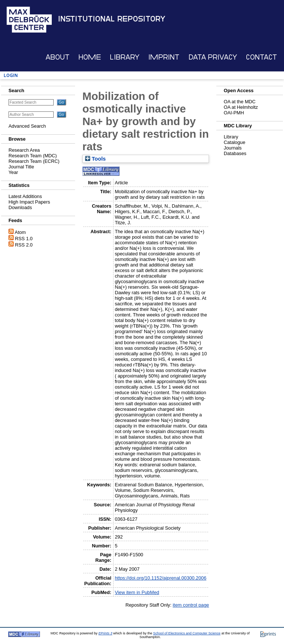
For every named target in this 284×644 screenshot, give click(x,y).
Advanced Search (27, 126)
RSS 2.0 (24, 245)
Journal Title (21, 167)
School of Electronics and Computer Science (187, 633)
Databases (235, 153)
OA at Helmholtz (241, 107)
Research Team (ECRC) (34, 161)
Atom (20, 232)
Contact (261, 57)
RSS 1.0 (24, 239)
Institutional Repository (112, 19)
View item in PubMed (137, 592)
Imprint (164, 57)
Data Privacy (213, 57)
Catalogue (234, 142)
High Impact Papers (29, 202)
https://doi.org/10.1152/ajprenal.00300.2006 (160, 578)
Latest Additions (25, 196)
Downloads (20, 207)
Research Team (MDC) (33, 156)
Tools (95, 159)
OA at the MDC (240, 102)
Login (11, 75)
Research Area (24, 150)
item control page (191, 605)
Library (125, 57)
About (58, 57)
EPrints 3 (105, 633)
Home (90, 57)
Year (13, 172)
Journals (233, 148)
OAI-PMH (234, 113)
